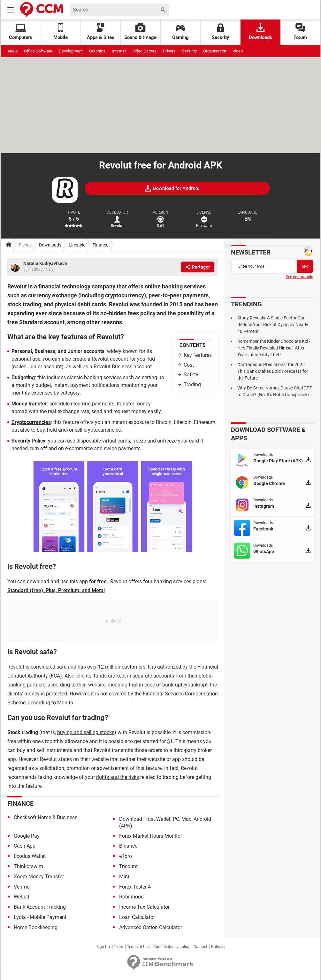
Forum (300, 32)
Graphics (97, 51)
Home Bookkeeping (36, 927)
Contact (200, 947)
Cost (189, 365)
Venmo (22, 887)
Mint (124, 877)
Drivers (169, 51)
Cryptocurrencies (31, 422)
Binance (128, 846)
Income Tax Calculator (144, 907)
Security (221, 32)
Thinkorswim (28, 866)
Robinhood (131, 897)
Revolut (117, 226)
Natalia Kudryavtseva (45, 263)
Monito (65, 703)
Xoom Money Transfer (39, 877)
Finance (100, 245)
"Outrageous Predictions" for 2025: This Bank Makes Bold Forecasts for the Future (273, 371)
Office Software (38, 51)
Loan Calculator (137, 917)
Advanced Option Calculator (151, 927)
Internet (119, 51)
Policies (218, 947)
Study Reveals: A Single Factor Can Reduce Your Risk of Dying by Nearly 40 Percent (273, 325)
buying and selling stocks (86, 732)
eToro (126, 856)
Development (71, 51)
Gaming (180, 32)
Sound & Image (140, 32)
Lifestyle (77, 245)
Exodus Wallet (30, 856)
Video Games (144, 51)
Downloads (260, 32)
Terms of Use (138, 947)
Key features (198, 355)
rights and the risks (118, 777)
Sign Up (103, 947)
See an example (299, 277)
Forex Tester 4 (135, 887)
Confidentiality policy (172, 947)
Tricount (128, 866)
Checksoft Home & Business (46, 817)
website (97, 685)
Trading (192, 384)
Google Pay (27, 836)
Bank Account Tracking (40, 907)
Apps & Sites (101, 32)
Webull (21, 897)
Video (238, 51)
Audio (12, 51)
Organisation (215, 51)
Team (118, 947)
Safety (191, 375)
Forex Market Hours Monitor (151, 836)
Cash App (25, 846)
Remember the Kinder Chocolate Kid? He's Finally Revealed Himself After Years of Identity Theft (274, 348)
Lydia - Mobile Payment (40, 917)
